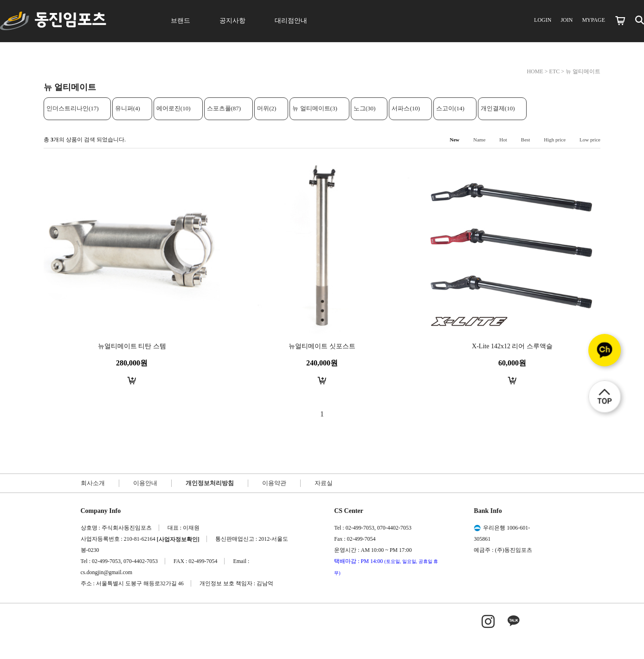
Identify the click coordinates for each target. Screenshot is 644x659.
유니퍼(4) (128, 108)
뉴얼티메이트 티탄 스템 (132, 346)
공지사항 (232, 21)
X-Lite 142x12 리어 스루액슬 (512, 346)
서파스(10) (406, 108)
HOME (535, 71)
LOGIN (543, 20)
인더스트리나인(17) (73, 108)
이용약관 (274, 483)
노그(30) (365, 108)
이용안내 (145, 483)
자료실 (324, 483)
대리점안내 (291, 21)
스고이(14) (450, 108)
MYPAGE (593, 20)
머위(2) (267, 108)
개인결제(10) (498, 108)
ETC (555, 71)
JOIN (567, 20)
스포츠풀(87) (224, 108)
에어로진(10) (174, 108)
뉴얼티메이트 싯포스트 (322, 346)
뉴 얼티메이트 (583, 71)
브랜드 (180, 21)
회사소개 (93, 483)
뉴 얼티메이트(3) (315, 108)
